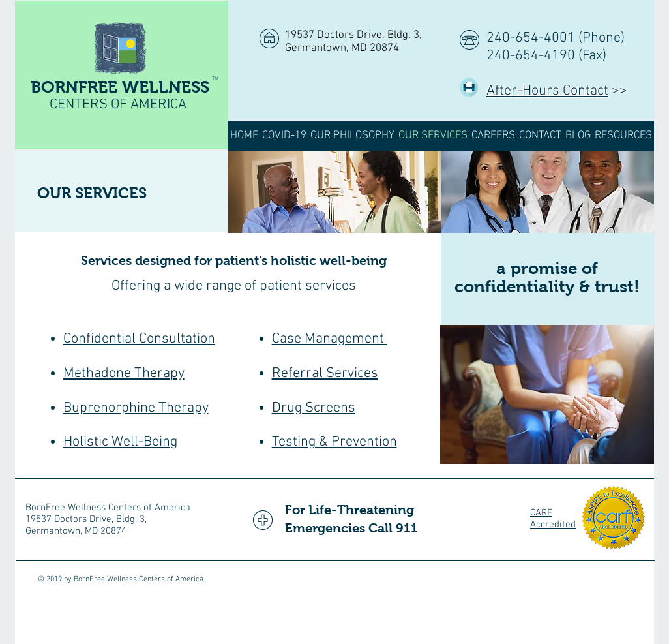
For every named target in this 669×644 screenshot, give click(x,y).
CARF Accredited (553, 519)
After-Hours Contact (547, 91)
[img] (334, 192)
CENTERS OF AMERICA (118, 105)
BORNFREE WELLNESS (120, 87)
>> (618, 91)
